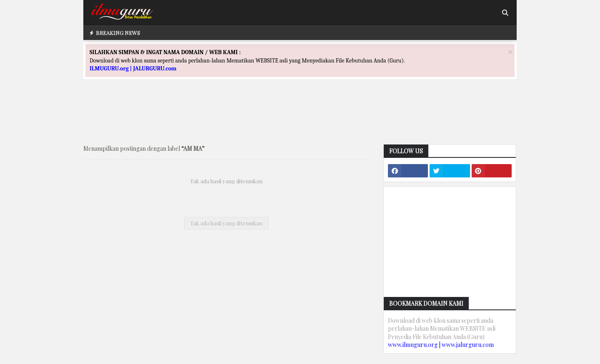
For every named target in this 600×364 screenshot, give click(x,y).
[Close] (510, 52)
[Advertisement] (300, 119)
